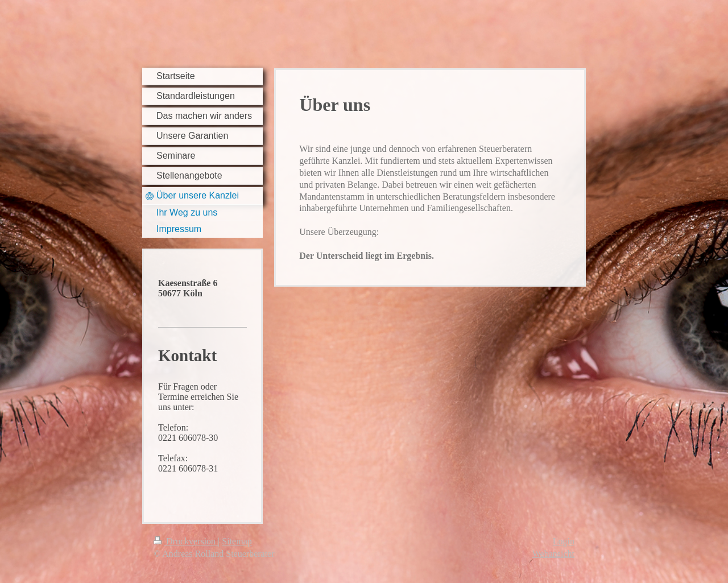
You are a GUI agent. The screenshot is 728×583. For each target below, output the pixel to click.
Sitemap (237, 541)
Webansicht (553, 554)
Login (564, 541)
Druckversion (186, 541)
